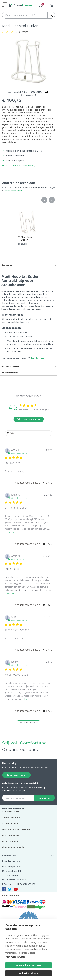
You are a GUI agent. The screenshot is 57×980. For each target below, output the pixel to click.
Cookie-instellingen (28, 973)
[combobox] (28, 15)
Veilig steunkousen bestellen (16, 829)
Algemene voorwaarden (14, 847)
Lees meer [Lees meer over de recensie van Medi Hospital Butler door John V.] (29, 699)
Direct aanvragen (16, 775)
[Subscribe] (44, 798)
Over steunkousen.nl (12, 811)
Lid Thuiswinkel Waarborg (20, 165)
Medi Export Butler (28, 238)
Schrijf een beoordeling (29, 419)
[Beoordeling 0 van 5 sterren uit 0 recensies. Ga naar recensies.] (15, 32)
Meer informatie (10, 373)
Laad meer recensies (29, 723)
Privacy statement (11, 841)
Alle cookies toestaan (28, 965)
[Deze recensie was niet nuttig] (49, 483)
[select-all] (14, 191)
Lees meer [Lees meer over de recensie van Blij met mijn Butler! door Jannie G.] (10, 532)
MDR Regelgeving (10, 835)
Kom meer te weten (16, 957)
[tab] (28, 265)
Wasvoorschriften (10, 367)
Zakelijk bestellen (11, 823)
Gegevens (7, 265)
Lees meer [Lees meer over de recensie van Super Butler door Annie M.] (10, 593)
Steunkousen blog (11, 817)
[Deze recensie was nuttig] (44, 483)
